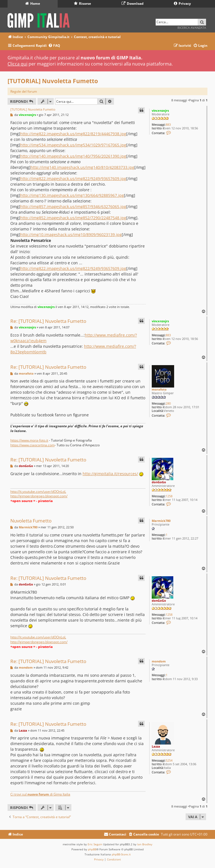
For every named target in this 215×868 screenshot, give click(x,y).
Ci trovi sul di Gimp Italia (40, 794)
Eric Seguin (95, 844)
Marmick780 (161, 521)
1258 (169, 496)
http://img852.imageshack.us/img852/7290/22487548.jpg (73, 218)
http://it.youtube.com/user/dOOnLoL (38, 492)
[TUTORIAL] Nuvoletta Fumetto (53, 81)
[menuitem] (54, 46)
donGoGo (159, 482)
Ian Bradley (145, 844)
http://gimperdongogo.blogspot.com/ (39, 496)
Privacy (182, 4)
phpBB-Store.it (121, 854)
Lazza (156, 746)
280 (168, 403)
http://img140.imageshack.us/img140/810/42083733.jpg (82, 167)
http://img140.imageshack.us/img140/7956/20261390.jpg (73, 156)
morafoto (159, 389)
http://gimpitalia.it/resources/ (110, 474)
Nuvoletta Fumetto (31, 521)
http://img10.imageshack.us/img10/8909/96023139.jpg (71, 235)
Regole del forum (24, 91)
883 (168, 124)
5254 (169, 760)
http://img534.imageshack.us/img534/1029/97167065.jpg (73, 145)
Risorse (82, 4)
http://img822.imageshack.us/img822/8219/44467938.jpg (73, 134)
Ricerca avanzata (192, 28)
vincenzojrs (160, 110)
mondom (159, 661)
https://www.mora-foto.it (29, 440)
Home (33, 4)
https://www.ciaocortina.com (32, 445)
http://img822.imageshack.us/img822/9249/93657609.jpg (73, 179)
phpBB (92, 849)
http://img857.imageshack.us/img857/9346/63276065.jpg (73, 207)
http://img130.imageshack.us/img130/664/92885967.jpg (72, 195)
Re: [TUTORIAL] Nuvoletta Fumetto (48, 321)
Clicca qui (17, 64)
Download (133, 4)
